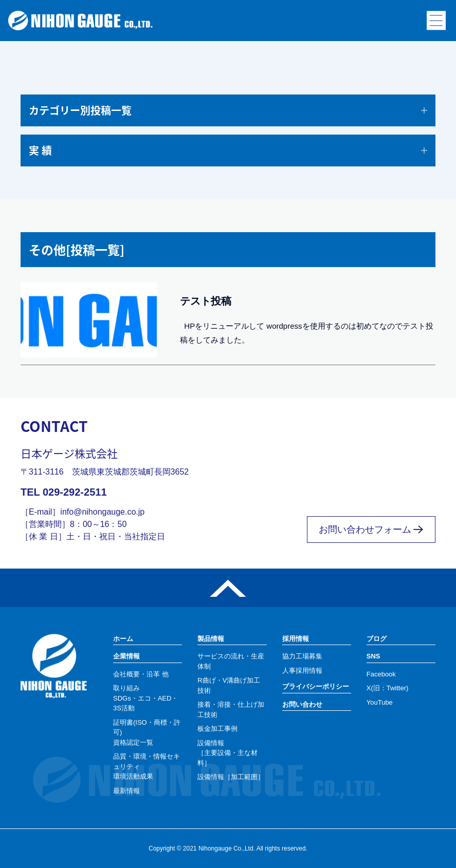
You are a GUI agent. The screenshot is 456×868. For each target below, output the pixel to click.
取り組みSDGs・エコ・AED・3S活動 (145, 698)
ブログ (377, 639)
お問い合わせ (302, 704)
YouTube (380, 702)
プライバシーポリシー (316, 686)
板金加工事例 (217, 729)
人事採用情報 (302, 671)
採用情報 (296, 639)
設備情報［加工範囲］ (231, 777)
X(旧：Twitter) (388, 688)
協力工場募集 (302, 656)
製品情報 (211, 639)
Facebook (381, 674)
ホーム (123, 639)
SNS (373, 656)
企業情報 (126, 656)
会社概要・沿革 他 (141, 674)
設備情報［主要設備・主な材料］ (227, 753)
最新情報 (126, 791)
